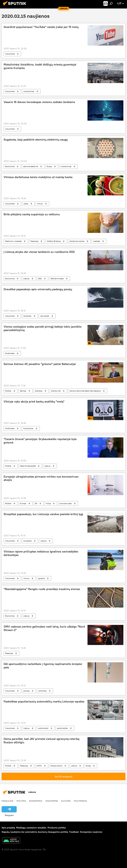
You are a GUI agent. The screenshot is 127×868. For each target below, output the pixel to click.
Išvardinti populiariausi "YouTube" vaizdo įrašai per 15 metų (41, 27)
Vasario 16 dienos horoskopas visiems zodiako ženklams (39, 102)
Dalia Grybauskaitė (28, 466)
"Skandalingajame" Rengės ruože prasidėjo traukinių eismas (42, 589)
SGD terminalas (57, 279)
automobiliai (62, 728)
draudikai (27, 316)
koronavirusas (66, 503)
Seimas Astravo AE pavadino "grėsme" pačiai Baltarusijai (40, 364)
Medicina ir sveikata (13, 241)
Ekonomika (10, 166)
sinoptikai (28, 541)
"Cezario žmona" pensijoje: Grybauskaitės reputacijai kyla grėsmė (40, 441)
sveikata (97, 241)
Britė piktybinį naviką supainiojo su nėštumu (32, 214)
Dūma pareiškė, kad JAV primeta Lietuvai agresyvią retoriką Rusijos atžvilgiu (41, 741)
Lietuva (26, 279)
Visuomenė (10, 54)
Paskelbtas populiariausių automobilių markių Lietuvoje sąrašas (44, 702)
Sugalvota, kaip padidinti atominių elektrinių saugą (36, 140)
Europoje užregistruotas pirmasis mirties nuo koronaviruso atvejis (41, 478)
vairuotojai (45, 316)
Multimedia (10, 353)
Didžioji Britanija (54, 241)
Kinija (48, 503)
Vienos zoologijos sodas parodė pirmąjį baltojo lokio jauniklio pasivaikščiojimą (43, 328)
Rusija (49, 166)
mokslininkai (29, 91)
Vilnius (40, 204)
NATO (39, 766)
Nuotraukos (28, 428)
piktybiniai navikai (77, 241)
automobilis (43, 728)
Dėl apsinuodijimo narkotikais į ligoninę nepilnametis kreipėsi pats (43, 666)
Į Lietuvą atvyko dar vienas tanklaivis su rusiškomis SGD (39, 252)
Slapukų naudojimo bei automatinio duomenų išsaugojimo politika (35, 832)
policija (26, 691)
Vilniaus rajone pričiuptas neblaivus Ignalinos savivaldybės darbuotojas (41, 553)
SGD (40, 279)
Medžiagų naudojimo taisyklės (31, 828)
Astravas (39, 391)
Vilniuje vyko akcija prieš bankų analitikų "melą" (34, 402)
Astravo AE (56, 391)
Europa (23, 503)
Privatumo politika (57, 828)
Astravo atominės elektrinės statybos (85, 391)
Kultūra (66, 801)
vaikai (26, 204)
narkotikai (42, 691)
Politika (8, 391)
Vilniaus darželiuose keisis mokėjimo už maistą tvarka (38, 177)
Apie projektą (8, 828)
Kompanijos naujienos (91, 832)
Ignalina (41, 578)
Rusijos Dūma (56, 766)
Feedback (74, 832)
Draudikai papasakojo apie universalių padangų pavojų (38, 289)
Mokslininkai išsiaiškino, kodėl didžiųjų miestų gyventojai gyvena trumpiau (40, 66)
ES (36, 503)
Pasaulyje (34, 241)
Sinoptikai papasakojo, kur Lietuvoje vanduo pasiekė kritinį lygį (43, 514)
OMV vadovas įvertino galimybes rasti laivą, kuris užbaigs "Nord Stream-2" (44, 628)
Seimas (23, 391)
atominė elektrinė (31, 166)
